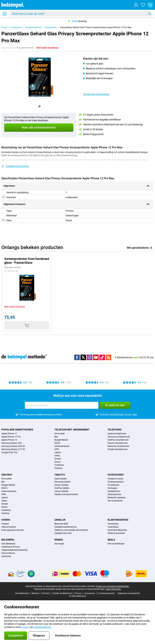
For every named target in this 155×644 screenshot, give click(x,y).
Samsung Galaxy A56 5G (13, 446)
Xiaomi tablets (61, 485)
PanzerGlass (51, 27)
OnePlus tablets (62, 488)
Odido (57, 456)
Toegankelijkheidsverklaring (14, 550)
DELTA (57, 443)
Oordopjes (112, 488)
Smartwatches (114, 494)
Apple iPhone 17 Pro (11, 437)
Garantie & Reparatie (117, 530)
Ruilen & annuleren (116, 533)
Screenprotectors (33, 27)
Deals (111, 540)
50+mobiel (59, 434)
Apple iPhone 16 (9, 440)
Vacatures (6, 556)
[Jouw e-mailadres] (62, 405)
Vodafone (59, 465)
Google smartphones (117, 449)
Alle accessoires (115, 501)
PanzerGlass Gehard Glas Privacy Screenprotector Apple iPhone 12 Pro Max (96, 27)
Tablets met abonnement (66, 494)
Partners (45, 593)
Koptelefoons (114, 491)
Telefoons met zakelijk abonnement (71, 530)
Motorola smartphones (118, 446)
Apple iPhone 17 (9, 434)
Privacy (78, 593)
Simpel (58, 459)
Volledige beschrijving (15, 166)
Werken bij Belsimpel (62, 593)
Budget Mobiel (61, 440)
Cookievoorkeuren (106, 593)
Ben (56, 437)
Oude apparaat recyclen (13, 530)
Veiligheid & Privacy (11, 547)
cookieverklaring (42, 627)
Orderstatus (113, 527)
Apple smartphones (117, 434)
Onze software (8, 553)
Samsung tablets (62, 482)
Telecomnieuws (9, 527)
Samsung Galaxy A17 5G (13, 449)
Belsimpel (8, 540)
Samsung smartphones (119, 437)
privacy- (25, 627)
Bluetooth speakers (117, 498)
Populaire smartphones (17, 430)
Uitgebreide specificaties (96, 94)
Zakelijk (60, 520)
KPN (57, 449)
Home (4, 27)
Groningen (59, 544)
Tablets (60, 475)
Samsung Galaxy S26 (12, 443)
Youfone (58, 468)
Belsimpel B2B (61, 524)
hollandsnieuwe (62, 446)
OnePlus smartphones (118, 440)
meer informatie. (113, 589)
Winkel (59, 540)
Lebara (58, 452)
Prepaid (5, 524)
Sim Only (7, 475)
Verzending (113, 524)
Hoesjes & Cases (115, 479)
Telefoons (115, 430)
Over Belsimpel (8, 544)
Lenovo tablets (61, 491)
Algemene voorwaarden (129, 593)
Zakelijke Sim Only (63, 533)
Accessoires (16, 27)
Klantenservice (118, 520)
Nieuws (35, 593)
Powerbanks (113, 485)
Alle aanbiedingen (116, 544)
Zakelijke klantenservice (66, 527)
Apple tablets (61, 479)
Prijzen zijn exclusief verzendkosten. (113, 586)
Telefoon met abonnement (72, 430)
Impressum (90, 593)
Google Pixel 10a (9, 452)
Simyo (57, 462)
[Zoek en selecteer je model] (81, 14)
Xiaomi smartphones (118, 443)
